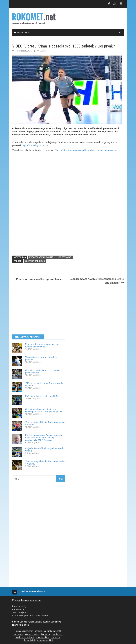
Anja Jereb (42, 51)
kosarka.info (41, 631)
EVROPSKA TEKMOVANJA (41, 257)
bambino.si (57, 634)
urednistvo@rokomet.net (29, 600)
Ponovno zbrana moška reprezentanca (39, 279)
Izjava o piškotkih (21, 625)
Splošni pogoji (19, 622)
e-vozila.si (56, 637)
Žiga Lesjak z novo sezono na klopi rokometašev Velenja (42, 345)
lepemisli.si (29, 640)
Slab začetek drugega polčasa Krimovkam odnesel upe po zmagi (86, 150)
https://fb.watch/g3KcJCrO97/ (36, 145)
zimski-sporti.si (32, 634)
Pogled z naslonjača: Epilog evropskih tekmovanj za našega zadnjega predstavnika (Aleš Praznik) (44, 438)
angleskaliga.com (25, 631)
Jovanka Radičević (35, 261)
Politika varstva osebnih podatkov (44, 622)
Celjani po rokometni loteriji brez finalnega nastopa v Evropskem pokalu (44, 410)
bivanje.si (46, 634)
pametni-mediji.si (45, 640)
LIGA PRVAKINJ (64, 257)
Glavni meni (23, 32)
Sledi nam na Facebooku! (33, 591)
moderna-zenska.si (25, 637)
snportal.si (18, 634)
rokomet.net (54, 631)
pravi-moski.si (42, 637)
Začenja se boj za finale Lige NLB (41, 396)
